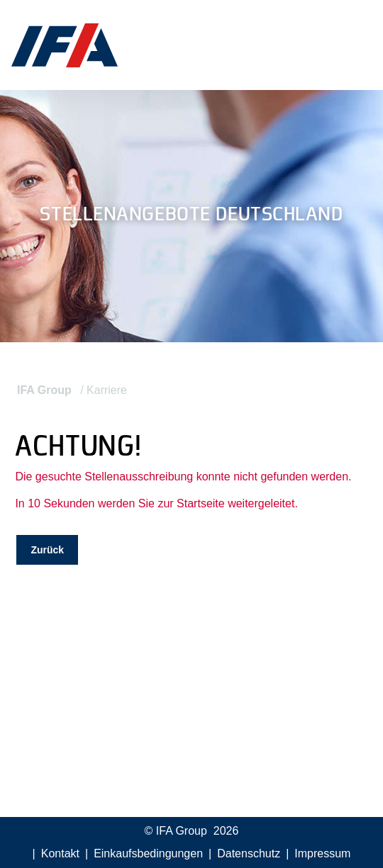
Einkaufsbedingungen (148, 853)
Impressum (322, 853)
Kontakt (60, 853)
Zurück (47, 550)
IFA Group (44, 390)
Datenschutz (249, 853)
